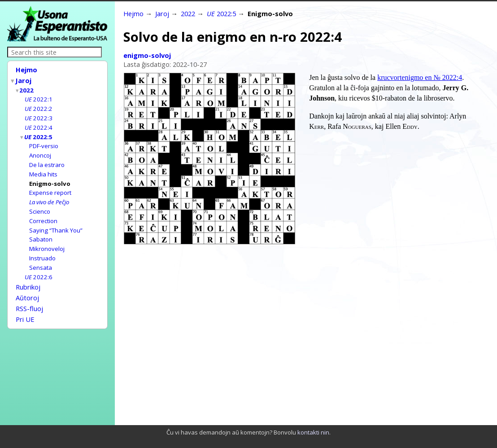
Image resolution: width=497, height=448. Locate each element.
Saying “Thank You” (56, 222)
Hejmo (26, 70)
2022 (27, 88)
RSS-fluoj (29, 295)
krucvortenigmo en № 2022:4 (420, 77)
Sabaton (41, 230)
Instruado (42, 248)
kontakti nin (313, 432)
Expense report (50, 186)
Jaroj (24, 79)
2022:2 (39, 106)
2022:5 (39, 133)
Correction (43, 213)
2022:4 (39, 124)
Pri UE (25, 305)
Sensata (41, 257)
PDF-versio (44, 141)
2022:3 (39, 115)
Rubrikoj (28, 276)
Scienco (40, 204)
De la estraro (47, 159)
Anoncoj (40, 150)
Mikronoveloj (47, 239)
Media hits (43, 168)
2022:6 (39, 266)
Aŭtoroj (27, 285)
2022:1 (39, 97)
